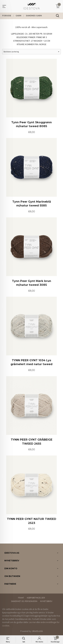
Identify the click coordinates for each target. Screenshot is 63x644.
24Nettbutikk (37, 631)
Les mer (32, 622)
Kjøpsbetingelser (36, 598)
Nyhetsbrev (46, 601)
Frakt (21, 598)
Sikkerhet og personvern (24, 601)
